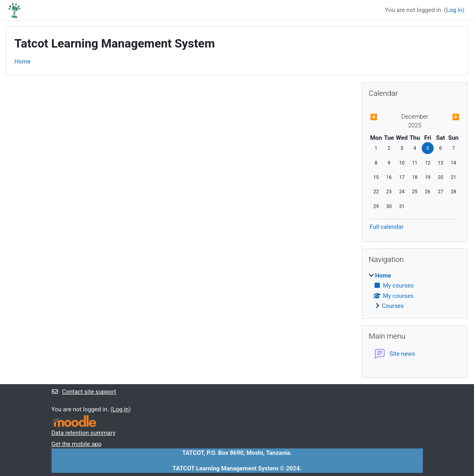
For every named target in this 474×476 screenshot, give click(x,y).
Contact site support (84, 392)
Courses (393, 306)
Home (22, 61)
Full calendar (387, 227)
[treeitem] (415, 291)
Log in (454, 10)
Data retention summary (84, 433)
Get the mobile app (77, 444)
